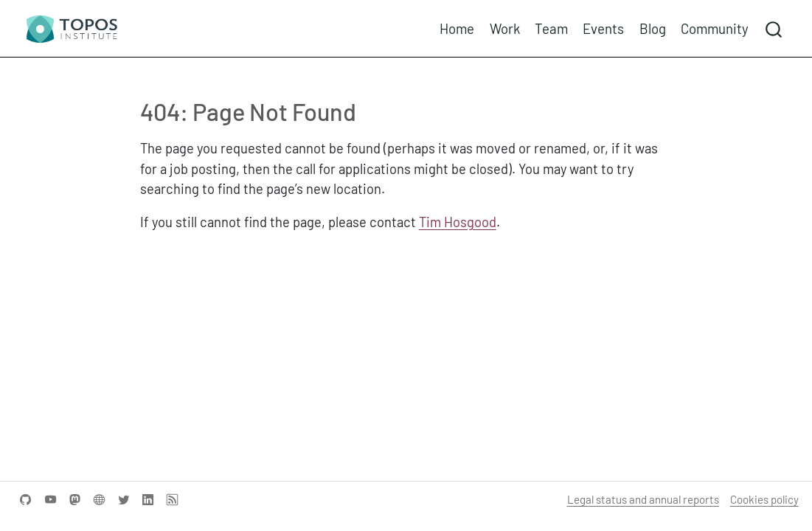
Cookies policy (764, 499)
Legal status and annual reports (643, 499)
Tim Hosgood (458, 222)
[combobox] (774, 28)
